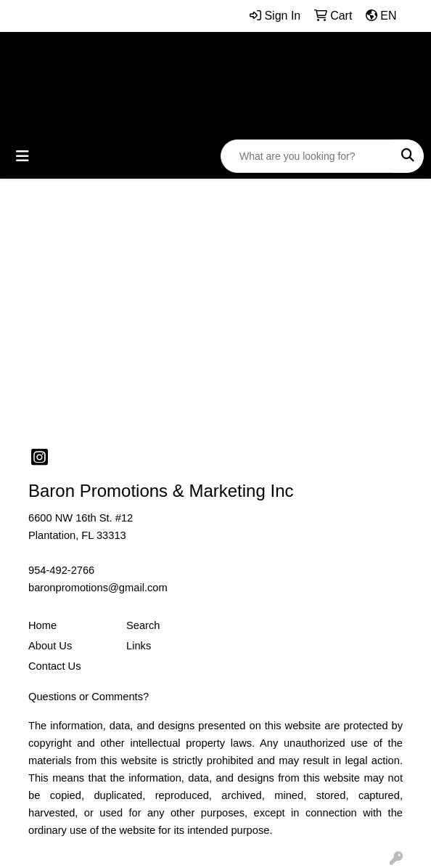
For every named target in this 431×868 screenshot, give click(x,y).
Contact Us (55, 666)
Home (42, 625)
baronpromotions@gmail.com (98, 588)
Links (139, 646)
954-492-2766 (61, 570)
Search (143, 625)
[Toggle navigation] (22, 156)
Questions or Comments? (89, 697)
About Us (50, 646)
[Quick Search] (307, 156)
